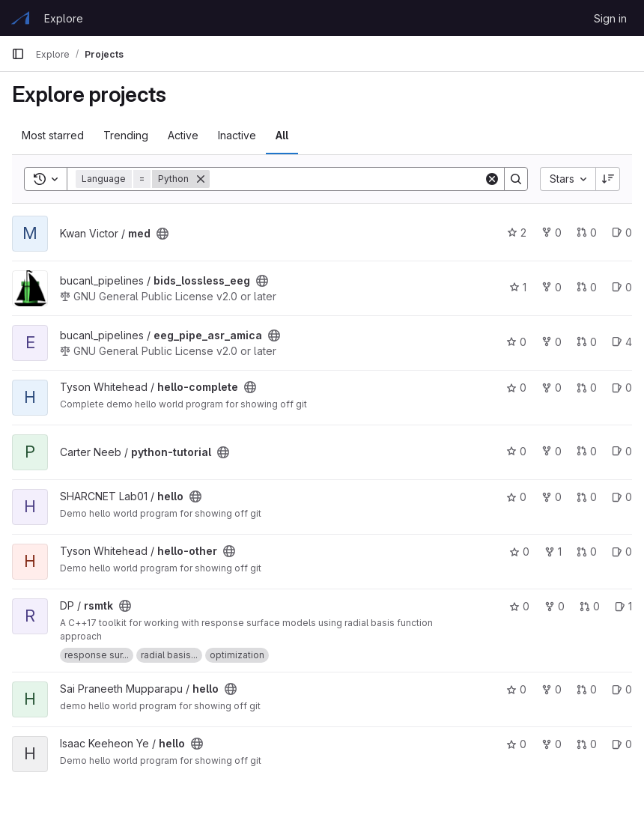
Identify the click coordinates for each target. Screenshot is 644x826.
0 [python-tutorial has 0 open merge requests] (587, 451)
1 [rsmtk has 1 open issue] (623, 606)
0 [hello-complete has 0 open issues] (622, 388)
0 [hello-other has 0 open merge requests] (587, 552)
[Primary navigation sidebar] (18, 54)
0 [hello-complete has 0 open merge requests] (587, 388)
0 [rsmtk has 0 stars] (519, 606)
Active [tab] (183, 135)
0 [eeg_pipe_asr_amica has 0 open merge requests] (587, 342)
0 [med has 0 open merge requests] (587, 233)
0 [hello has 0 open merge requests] (587, 497)
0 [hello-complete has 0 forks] (552, 388)
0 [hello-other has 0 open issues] (622, 552)
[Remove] (201, 179)
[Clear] (492, 179)
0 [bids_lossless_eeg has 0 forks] (552, 287)
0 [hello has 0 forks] (552, 497)
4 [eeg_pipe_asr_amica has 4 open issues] (622, 342)
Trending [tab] (126, 135)
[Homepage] (20, 18)
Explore (64, 18)
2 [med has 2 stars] (517, 233)
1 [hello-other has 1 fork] (553, 552)
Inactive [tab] (237, 135)
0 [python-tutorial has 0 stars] (516, 451)
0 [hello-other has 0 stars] (519, 552)
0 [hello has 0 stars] (516, 497)
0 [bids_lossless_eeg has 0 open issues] (622, 287)
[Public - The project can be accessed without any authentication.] (162, 234)
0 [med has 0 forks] (552, 233)
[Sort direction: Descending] (608, 179)
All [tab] (282, 135)
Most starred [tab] (53, 135)
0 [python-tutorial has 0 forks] (552, 451)
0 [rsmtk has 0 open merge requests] (590, 606)
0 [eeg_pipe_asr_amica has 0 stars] (516, 342)
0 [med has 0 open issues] (622, 233)
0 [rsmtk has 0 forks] (555, 606)
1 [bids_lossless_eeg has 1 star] (518, 287)
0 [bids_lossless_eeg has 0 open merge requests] (587, 287)
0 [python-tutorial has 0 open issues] (622, 451)
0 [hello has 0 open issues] (622, 497)
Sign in (610, 18)
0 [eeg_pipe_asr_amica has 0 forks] (552, 342)
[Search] (347, 179)
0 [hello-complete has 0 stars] (516, 388)
